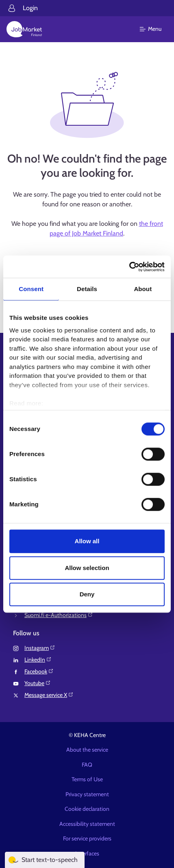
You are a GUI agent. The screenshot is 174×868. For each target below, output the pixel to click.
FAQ (87, 765)
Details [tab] (87, 289)
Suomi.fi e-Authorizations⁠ (59, 615)
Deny (87, 594)
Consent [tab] (31, 289)
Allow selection (87, 568)
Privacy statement (87, 794)
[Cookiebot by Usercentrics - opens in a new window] (129, 267)
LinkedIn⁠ (38, 660)
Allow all (87, 541)
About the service (87, 750)
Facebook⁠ (39, 671)
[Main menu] (156, 29)
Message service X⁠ (49, 695)
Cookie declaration (87, 809)
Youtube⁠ (38, 683)
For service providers (87, 838)
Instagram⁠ (40, 648)
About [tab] (143, 289)
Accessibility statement (87, 824)
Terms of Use (87, 779)
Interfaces (87, 853)
